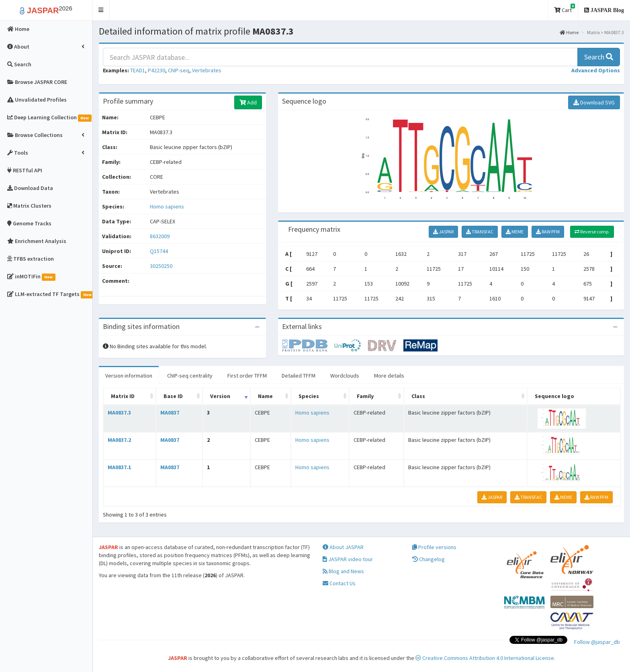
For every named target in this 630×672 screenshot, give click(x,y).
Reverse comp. (592, 232)
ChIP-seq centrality (190, 376)
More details (389, 376)
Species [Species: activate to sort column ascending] (309, 396)
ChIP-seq (179, 70)
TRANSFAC (480, 232)
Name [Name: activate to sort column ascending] (265, 396)
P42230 (156, 70)
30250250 (161, 266)
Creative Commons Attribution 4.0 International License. (485, 658)
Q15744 (160, 251)
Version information (129, 376)
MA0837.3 (119, 413)
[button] (101, 10)
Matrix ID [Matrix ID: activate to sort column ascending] (123, 396)
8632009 (160, 236)
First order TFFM (247, 376)
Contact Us (339, 583)
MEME (515, 232)
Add (248, 102)
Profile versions (434, 547)
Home (569, 32)
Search (599, 57)
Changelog (429, 559)
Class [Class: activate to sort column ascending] (418, 396)
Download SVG (594, 102)
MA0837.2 (119, 440)
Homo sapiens (167, 206)
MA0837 (170, 413)
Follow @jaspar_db (597, 642)
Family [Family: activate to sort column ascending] (365, 396)
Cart (565, 9)
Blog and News (343, 571)
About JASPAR (343, 547)
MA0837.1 (119, 467)
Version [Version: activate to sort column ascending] (220, 396)
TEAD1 (138, 70)
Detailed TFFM (299, 376)
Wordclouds (345, 376)
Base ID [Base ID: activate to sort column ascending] (173, 396)
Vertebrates (207, 70)
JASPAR (443, 232)
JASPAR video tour (348, 559)
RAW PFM (548, 232)
